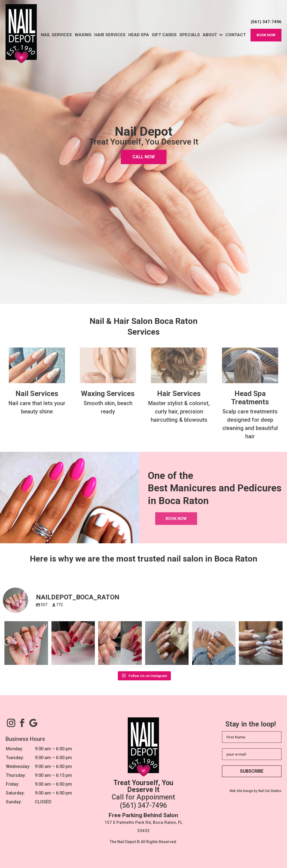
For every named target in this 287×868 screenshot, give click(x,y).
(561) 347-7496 (143, 805)
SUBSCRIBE (252, 771)
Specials (190, 35)
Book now (266, 35)
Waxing (83, 35)
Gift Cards (164, 35)
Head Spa (139, 35)
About (210, 35)
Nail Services (56, 35)
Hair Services (110, 35)
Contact (236, 35)
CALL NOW (144, 157)
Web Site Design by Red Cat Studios (255, 791)
